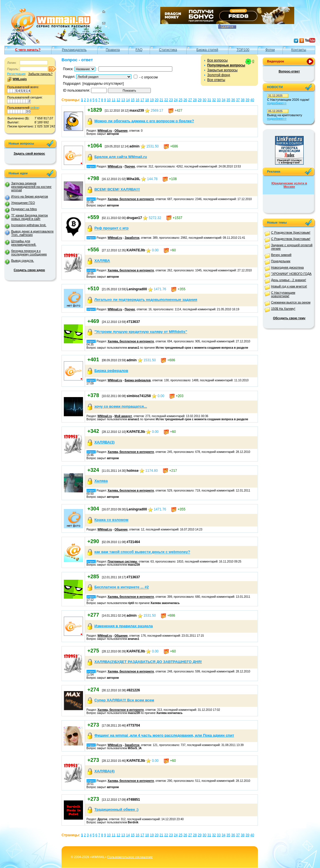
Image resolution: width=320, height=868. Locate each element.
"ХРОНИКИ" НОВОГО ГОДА (291, 274)
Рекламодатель (74, 50)
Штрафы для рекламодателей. (24, 243)
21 (161, 100)
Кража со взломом (111, 520)
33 (219, 100)
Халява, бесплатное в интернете (131, 199)
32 (214, 100)
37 (238, 100)
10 (109, 100)
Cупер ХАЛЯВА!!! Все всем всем (124, 700)
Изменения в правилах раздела (124, 626)
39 (247, 100)
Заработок (132, 238)
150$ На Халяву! (283, 309)
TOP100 (243, 50)
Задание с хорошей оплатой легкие (292, 247)
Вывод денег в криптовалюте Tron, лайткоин (32, 233)
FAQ (139, 50)
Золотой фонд (219, 75)
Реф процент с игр (112, 228)
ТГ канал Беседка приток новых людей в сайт (29, 217)
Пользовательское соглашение (130, 857)
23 (171, 100)
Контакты (299, 50)
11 (113, 100)
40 (252, 100)
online (34, 108)
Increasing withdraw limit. (29, 225)
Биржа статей (207, 50)
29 (200, 100)
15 (133, 100)
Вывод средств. (23, 261)
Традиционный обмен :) (116, 809)
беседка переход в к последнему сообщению (29, 252)
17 (142, 100)
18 (147, 100)
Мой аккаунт (123, 416)
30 (204, 100)
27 (190, 100)
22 (166, 100)
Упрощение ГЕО (23, 203)
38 (243, 100)
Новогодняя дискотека (287, 267)
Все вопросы (217, 60)
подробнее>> (277, 103)
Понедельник (281, 261)
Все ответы (216, 80)
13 (123, 100)
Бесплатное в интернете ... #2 (122, 587)
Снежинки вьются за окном (291, 302)
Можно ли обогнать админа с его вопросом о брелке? (144, 121)
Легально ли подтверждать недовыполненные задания (146, 300)
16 (138, 100)
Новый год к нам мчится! (289, 286)
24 (176, 100)
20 (156, 100)
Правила (113, 50)
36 (233, 100)
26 (185, 100)
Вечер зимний (281, 255)
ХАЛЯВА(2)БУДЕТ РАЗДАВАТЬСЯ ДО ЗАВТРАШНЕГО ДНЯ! (148, 662)
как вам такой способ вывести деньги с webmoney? (142, 552)
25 (180, 100)
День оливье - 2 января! (289, 280)
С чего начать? (28, 50)
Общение (121, 131)
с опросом (150, 77)
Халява (101, 481)
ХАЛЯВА (102, 261)
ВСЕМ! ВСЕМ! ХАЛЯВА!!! (117, 189)
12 (118, 100)
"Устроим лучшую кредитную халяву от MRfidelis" (141, 332)
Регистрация (16, 74)
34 (223, 100)
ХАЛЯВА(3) (105, 442)
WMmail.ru (105, 131)
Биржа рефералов (111, 371)
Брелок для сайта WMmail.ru (121, 157)
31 (209, 100)
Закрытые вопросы (222, 70)
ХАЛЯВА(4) (105, 771)
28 (195, 100)
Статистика (168, 50)
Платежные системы (122, 562)
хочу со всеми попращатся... (121, 406)
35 (228, 100)
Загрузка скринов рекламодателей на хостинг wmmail (31, 187)
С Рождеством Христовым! (291, 232)
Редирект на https (24, 209)
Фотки (270, 50)
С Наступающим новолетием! (283, 294)
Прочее (130, 166)
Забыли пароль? (40, 74)
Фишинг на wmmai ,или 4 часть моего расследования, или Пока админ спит (164, 735)
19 (152, 100)
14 (128, 100)
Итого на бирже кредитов (29, 196)
